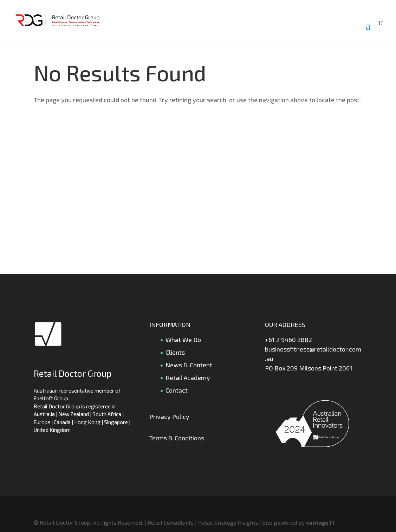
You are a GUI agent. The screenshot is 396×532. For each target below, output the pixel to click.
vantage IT (321, 522)
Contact (177, 390)
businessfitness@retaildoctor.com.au (313, 354)
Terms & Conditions (177, 438)
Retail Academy (188, 377)
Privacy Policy (169, 416)
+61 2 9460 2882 (288, 340)
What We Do (183, 340)
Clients (175, 352)
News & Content (189, 365)
